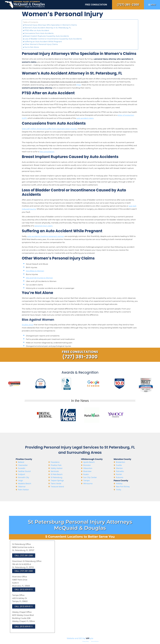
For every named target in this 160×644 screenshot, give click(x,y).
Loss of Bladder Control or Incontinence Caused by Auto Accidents (53, 39)
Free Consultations (80, 352)
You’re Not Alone (32, 47)
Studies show (28, 325)
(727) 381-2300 (128, 5)
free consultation (47, 152)
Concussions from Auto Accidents (39, 33)
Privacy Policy (86, 641)
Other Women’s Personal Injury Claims (41, 44)
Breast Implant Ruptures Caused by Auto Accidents (47, 36)
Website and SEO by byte (80, 638)
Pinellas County (24, 459)
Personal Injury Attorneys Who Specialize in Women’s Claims (51, 25)
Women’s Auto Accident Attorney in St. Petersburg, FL (48, 28)
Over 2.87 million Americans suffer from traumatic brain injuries (49, 129)
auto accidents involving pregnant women (46, 236)
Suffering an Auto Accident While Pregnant (43, 42)
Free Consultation (96, 5)
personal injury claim (44, 226)
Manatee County (122, 459)
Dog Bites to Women (35, 271)
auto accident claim (85, 118)
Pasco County (121, 481)
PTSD (79, 85)
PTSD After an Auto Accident (37, 30)
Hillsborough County (92, 459)
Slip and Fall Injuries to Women (39, 278)
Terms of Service (95, 641)
